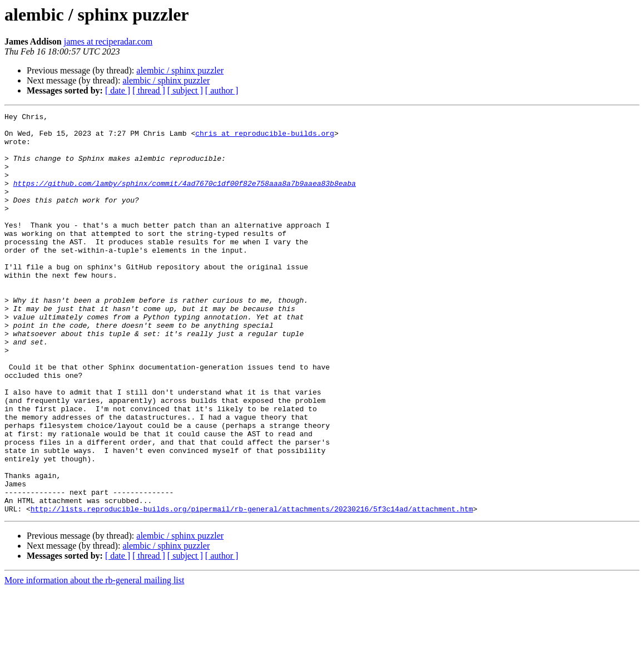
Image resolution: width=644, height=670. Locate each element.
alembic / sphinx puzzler (180, 70)
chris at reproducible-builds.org (265, 138)
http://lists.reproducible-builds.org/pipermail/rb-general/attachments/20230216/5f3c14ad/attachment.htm (252, 589)
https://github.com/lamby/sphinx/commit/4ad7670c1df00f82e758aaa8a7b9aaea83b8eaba (185, 198)
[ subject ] (185, 90)
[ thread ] (149, 90)
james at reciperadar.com (108, 41)
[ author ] (222, 90)
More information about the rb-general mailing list (94, 660)
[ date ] (118, 90)
